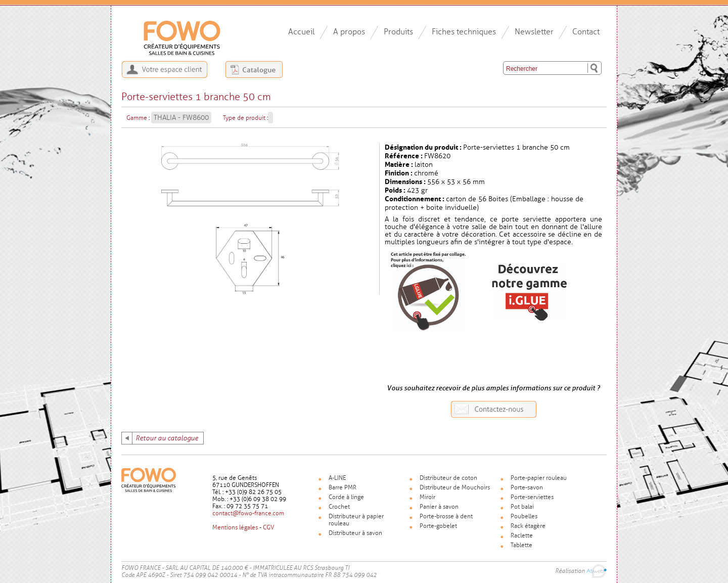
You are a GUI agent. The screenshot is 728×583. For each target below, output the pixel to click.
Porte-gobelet (438, 526)
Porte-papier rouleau (539, 478)
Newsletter (534, 32)
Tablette (521, 545)
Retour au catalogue (167, 438)
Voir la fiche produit (420, 354)
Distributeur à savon (355, 533)
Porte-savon (527, 487)
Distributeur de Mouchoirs (455, 487)
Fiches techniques (464, 32)
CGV (268, 527)
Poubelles (524, 516)
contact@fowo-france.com (248, 513)
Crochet (339, 507)
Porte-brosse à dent (446, 516)
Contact (586, 32)
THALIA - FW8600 (181, 118)
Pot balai (522, 507)
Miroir (427, 497)
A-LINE (337, 478)
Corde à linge (346, 497)
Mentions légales (235, 527)
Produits (398, 32)
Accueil (301, 32)
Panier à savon (439, 507)
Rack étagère (528, 526)
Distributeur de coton (448, 478)
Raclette (522, 535)
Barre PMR (343, 487)
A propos (349, 32)
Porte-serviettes (532, 497)
